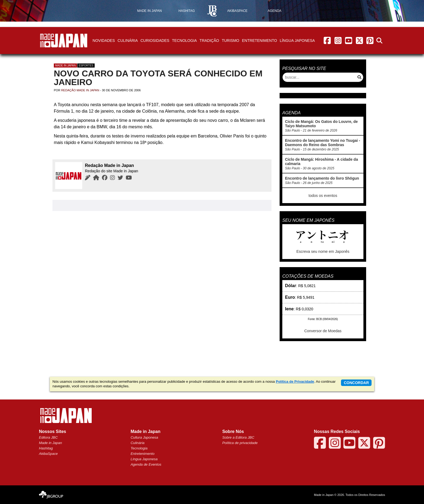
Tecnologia (184, 41)
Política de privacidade (240, 443)
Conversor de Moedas (323, 331)
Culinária (128, 41)
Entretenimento (260, 41)
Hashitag (46, 448)
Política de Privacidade (295, 382)
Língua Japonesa (297, 41)
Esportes (86, 65)
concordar (356, 383)
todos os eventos (323, 196)
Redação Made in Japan (80, 90)
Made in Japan (65, 65)
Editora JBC (48, 437)
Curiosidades (155, 41)
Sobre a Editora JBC (238, 437)
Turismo (231, 41)
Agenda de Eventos (146, 464)
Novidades (104, 41)
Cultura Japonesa (144, 437)
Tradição (209, 41)
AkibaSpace (48, 454)
